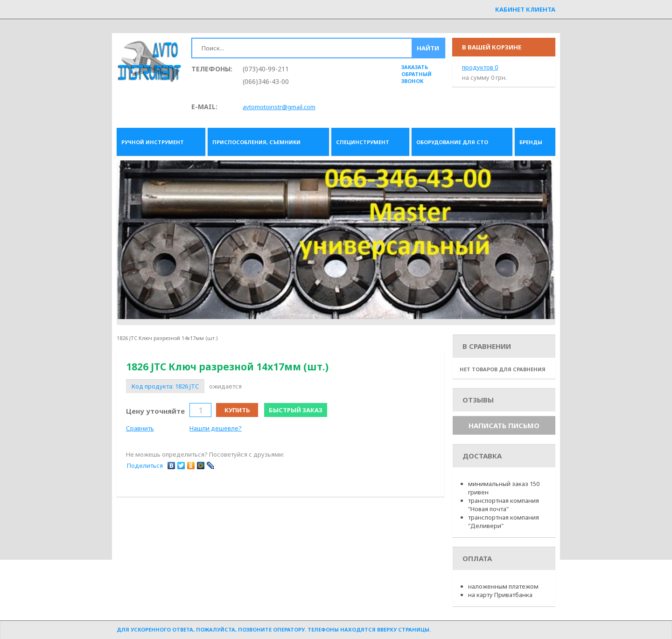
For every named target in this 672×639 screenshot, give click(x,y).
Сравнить (140, 428)
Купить (237, 410)
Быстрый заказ (296, 410)
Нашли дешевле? (216, 428)
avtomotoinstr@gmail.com (279, 107)
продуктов (480, 67)
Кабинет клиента (525, 9)
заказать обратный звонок (416, 74)
